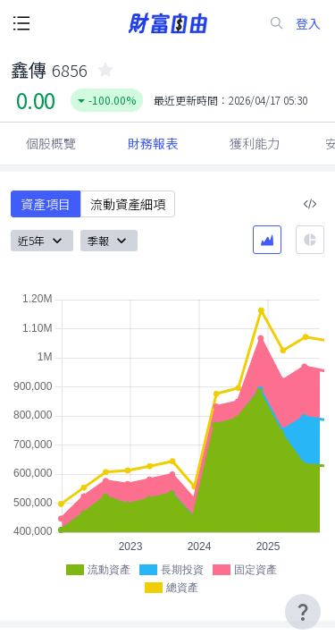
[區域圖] (267, 240)
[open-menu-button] (21, 23)
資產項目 (46, 204)
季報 (109, 241)
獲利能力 (255, 143)
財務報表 (153, 143)
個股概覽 (51, 143)
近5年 (42, 241)
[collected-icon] (105, 70)
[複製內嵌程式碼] (310, 204)
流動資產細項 (128, 204)
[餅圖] (310, 240)
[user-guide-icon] (303, 612)
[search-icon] (277, 23)
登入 (308, 24)
